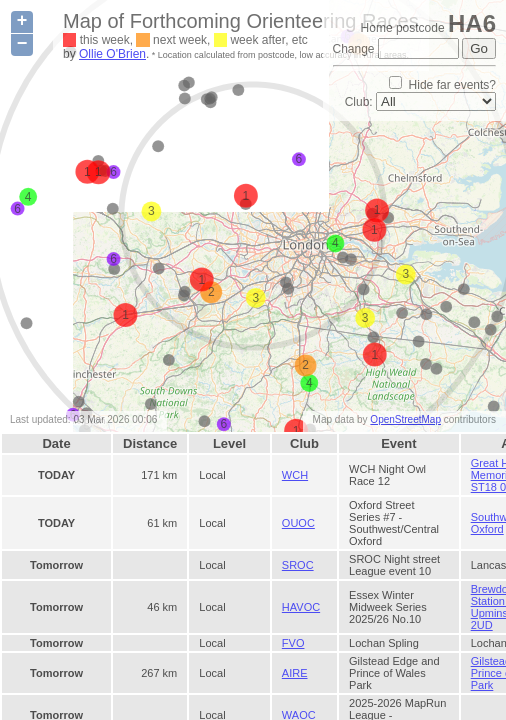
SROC (298, 565)
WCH (295, 475)
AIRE (295, 673)
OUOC (298, 523)
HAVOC (301, 607)
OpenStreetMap (405, 419)
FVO (293, 643)
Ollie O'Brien (112, 54)
